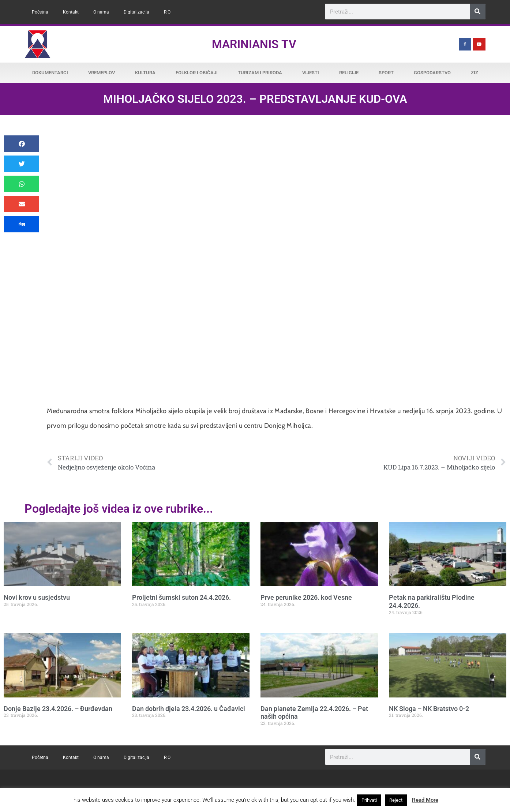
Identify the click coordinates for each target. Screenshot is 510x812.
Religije (349, 73)
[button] (22, 144)
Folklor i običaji (197, 73)
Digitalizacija (136, 12)
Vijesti (311, 73)
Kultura (145, 73)
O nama (101, 12)
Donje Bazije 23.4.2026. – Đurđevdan (58, 709)
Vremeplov (102, 73)
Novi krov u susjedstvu (37, 597)
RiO (167, 12)
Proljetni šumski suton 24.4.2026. (181, 597)
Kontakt (71, 12)
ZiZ (475, 73)
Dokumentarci (50, 73)
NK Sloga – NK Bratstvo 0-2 (429, 709)
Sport (386, 73)
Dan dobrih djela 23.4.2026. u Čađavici (189, 709)
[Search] (478, 12)
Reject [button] (396, 800)
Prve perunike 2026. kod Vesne (306, 597)
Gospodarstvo (432, 73)
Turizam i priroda (260, 73)
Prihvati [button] (369, 800)
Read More (425, 800)
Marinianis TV (254, 44)
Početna (40, 12)
